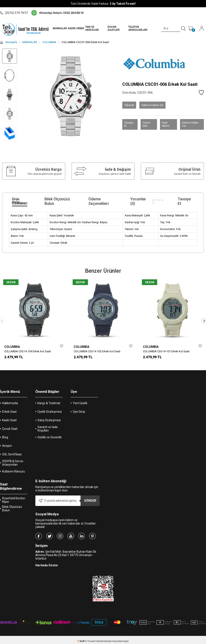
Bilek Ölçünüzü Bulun (12, 508)
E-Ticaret (90, 641)
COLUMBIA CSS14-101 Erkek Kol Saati (166, 351)
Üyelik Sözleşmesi (50, 411)
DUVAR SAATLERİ (111, 28)
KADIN (69, 28)
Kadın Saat (9, 420)
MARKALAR (57, 28)
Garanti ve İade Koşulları (48, 428)
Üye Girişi (79, 411)
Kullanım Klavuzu (14, 471)
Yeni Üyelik (80, 403)
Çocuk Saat (10, 428)
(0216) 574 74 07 (14, 13)
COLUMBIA (12, 347)
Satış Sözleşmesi (49, 420)
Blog (5, 437)
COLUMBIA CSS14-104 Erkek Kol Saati (28, 351)
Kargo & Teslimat (49, 403)
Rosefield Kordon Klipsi (14, 500)
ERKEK (77, 28)
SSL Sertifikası (12, 454)
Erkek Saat (9, 411)
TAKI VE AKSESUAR (89, 28)
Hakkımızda (10, 403)
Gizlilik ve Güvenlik (50, 437)
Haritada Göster (47, 565)
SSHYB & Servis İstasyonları (13, 462)
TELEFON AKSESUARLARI (136, 28)
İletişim (7, 445)
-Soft (81, 641)
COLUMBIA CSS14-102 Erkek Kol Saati (97, 351)
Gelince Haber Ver (152, 105)
